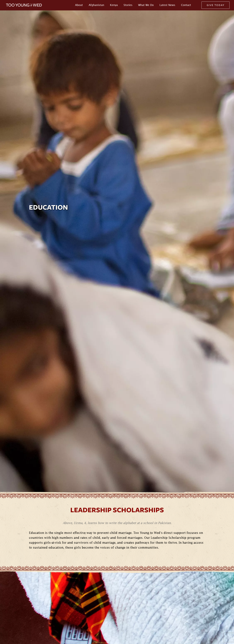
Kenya (114, 5)
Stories (128, 5)
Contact (186, 5)
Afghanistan (96, 5)
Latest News (167, 5)
